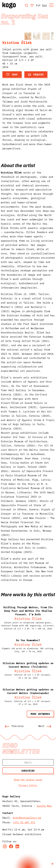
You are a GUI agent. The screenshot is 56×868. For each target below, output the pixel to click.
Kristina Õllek (17, 43)
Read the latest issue (28, 780)
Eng (45, 5)
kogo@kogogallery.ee (27, 818)
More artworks (40, 714)
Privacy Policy (28, 785)
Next (45, 726)
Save (12, 75)
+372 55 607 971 (24, 822)
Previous (14, 726)
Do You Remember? (28, 640)
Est (38, 5)
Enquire (36, 75)
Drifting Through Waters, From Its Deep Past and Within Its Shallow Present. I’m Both (28, 611)
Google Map (44, 806)
